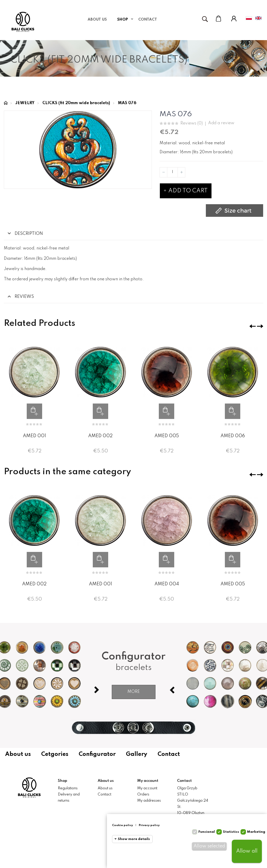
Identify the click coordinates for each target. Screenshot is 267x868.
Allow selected (209, 846)
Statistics (231, 832)
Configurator (97, 754)
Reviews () (192, 124)
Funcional (207, 832)
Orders (143, 794)
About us (18, 754)
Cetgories (55, 754)
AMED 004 (167, 584)
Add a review (221, 123)
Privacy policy (149, 825)
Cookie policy (122, 825)
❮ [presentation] (253, 326)
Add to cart (186, 191)
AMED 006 (233, 436)
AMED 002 (100, 436)
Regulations (68, 788)
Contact (169, 754)
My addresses (149, 801)
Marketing (256, 832)
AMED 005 (167, 436)
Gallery (137, 754)
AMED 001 (34, 436)
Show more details (134, 839)
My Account (234, 19)
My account (147, 788)
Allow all (247, 851)
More (134, 692)
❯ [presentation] (260, 326)
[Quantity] (172, 172)
